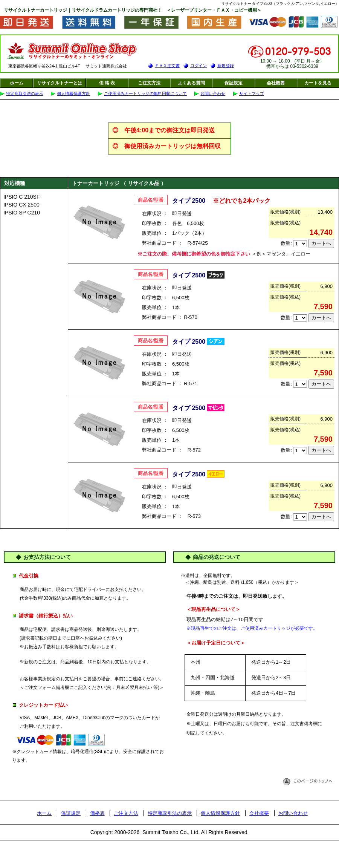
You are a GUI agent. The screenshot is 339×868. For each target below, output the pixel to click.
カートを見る (318, 83)
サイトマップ (252, 93)
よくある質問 (191, 83)
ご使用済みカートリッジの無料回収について (145, 93)
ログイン (199, 66)
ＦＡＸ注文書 (167, 66)
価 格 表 (107, 83)
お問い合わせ (213, 93)
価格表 (97, 813)
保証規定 (234, 83)
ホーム (17, 83)
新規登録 (226, 66)
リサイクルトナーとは (60, 83)
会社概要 (276, 83)
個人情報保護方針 (73, 93)
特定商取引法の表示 (25, 93)
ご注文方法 (149, 83)
